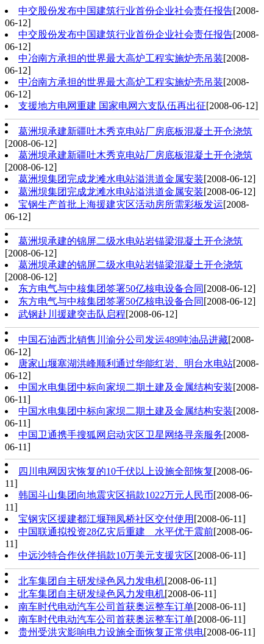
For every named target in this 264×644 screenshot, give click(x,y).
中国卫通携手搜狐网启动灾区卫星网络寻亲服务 (121, 435)
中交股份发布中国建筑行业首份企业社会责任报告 (126, 11)
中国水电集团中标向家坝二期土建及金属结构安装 (126, 387)
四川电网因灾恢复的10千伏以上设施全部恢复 (116, 471)
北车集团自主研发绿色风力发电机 (91, 581)
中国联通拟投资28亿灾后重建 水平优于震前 (116, 532)
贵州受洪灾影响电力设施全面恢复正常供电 (111, 632)
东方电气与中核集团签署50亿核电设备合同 (111, 288)
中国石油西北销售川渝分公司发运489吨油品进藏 (123, 340)
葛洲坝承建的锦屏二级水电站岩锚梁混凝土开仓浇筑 (130, 241)
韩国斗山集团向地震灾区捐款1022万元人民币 (116, 495)
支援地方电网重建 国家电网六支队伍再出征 (112, 106)
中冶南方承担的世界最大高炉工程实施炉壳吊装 (121, 58)
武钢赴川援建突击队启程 (72, 314)
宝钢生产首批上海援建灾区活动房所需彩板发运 (121, 204)
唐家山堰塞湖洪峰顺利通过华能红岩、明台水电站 (126, 363)
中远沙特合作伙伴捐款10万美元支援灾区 (106, 555)
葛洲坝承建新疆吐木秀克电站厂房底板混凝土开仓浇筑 (135, 131)
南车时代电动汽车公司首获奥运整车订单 (106, 607)
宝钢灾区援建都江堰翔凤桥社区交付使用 (106, 519)
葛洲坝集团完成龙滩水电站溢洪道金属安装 (111, 179)
